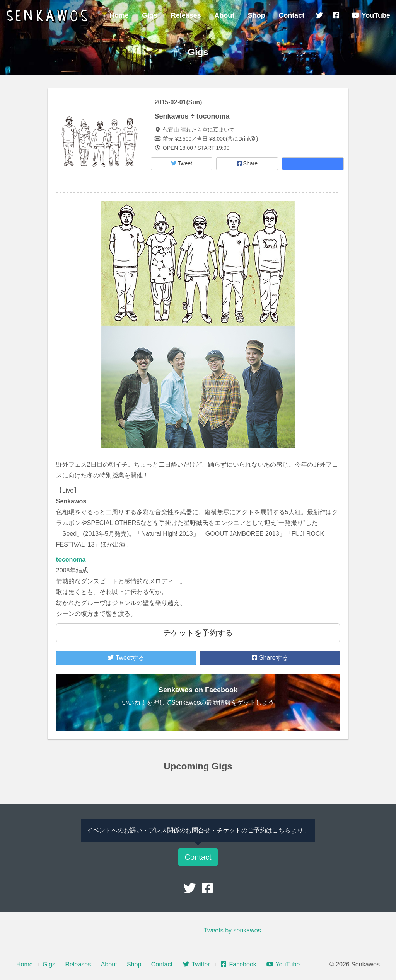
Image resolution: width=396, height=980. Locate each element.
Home (119, 15)
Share (247, 163)
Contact (291, 15)
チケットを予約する (198, 633)
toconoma (71, 560)
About (224, 15)
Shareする (270, 658)
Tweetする (126, 658)
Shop (257, 15)
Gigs (150, 15)
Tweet (182, 163)
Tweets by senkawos (232, 930)
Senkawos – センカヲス (48, 16)
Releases (186, 15)
